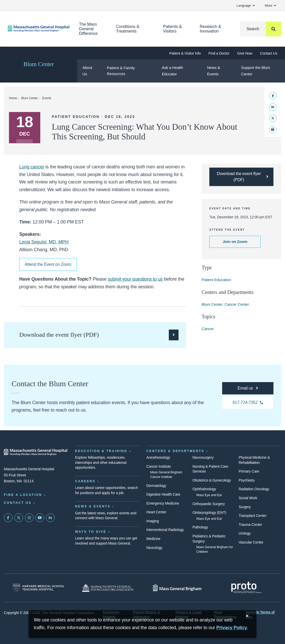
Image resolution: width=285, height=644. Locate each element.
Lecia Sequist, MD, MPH (44, 242)
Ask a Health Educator (173, 71)
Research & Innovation (210, 29)
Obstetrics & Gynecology (212, 480)
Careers (85, 481)
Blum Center (39, 64)
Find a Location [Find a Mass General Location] (23, 495)
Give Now (245, 53)
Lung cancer (32, 167)
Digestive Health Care (163, 494)
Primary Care (249, 471)
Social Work (248, 498)
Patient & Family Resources (121, 71)
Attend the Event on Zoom (48, 264)
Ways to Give (91, 532)
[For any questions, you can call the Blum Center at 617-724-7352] (248, 403)
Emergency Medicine (163, 503)
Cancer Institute (159, 466)
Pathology (200, 527)
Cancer (208, 329)
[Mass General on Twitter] (19, 518)
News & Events (214, 71)
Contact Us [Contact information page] (18, 503)
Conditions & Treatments (128, 29)
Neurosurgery (203, 457)
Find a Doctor (219, 53)
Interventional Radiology (165, 530)
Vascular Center (251, 542)
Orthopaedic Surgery (209, 504)
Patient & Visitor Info (185, 53)
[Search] (261, 29)
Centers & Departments (175, 451)
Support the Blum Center (256, 71)
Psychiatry (247, 480)
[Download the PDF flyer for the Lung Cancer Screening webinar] (241, 177)
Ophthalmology (204, 489)
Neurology (154, 548)
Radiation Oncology (254, 489)
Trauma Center (250, 525)
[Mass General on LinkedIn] (50, 518)
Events (47, 98)
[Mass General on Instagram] (29, 518)
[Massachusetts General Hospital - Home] (36, 452)
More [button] (271, 6)
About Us (87, 71)
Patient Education (216, 280)
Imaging (153, 521)
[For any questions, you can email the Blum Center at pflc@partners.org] (248, 388)
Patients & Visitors (173, 29)
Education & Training (101, 451)
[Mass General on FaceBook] (8, 518)
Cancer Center (237, 304)
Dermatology (156, 486)
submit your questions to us (135, 279)
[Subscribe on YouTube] (40, 518)
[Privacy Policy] (232, 628)
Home (13, 98)
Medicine (154, 539)
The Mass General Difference (88, 29)
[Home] (36, 29)
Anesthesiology (158, 457)
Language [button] (246, 6)
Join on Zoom (235, 242)
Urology (245, 533)
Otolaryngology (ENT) (209, 513)
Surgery (245, 507)
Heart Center (156, 512)
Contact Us (269, 53)
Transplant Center (252, 516)
